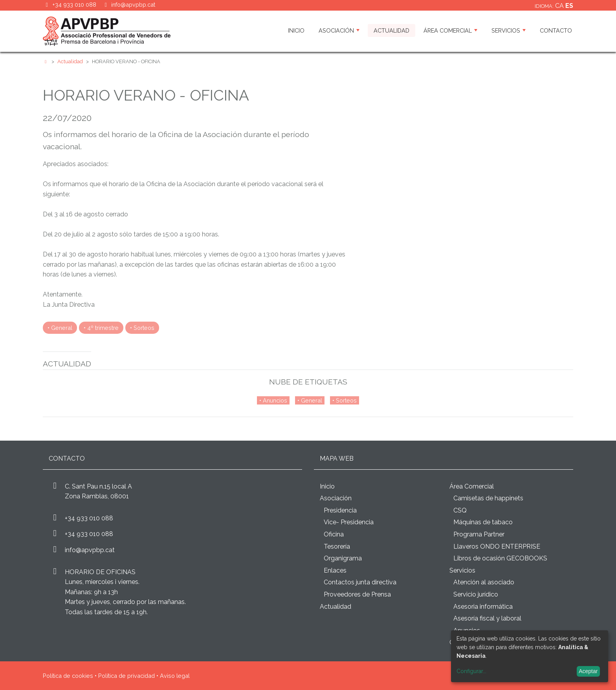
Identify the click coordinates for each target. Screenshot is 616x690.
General (62, 328)
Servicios (509, 30)
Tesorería (337, 546)
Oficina (334, 534)
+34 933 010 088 (89, 518)
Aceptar (588, 671)
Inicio (296, 30)
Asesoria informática (483, 607)
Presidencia (340, 510)
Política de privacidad (126, 676)
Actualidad (391, 30)
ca (560, 6)
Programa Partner (479, 534)
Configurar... (471, 671)
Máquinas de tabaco (483, 522)
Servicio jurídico (476, 594)
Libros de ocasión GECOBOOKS (500, 558)
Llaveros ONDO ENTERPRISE (497, 546)
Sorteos (144, 328)
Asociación (339, 30)
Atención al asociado (484, 582)
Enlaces (335, 570)
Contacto (556, 30)
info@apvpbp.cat (133, 5)
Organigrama (343, 558)
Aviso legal (175, 676)
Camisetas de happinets (488, 498)
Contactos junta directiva (360, 582)
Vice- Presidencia (349, 522)
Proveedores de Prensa (357, 594)
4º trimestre (103, 328)
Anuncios (275, 400)
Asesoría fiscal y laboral (487, 618)
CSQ (460, 510)
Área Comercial (450, 30)
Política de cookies (68, 676)
